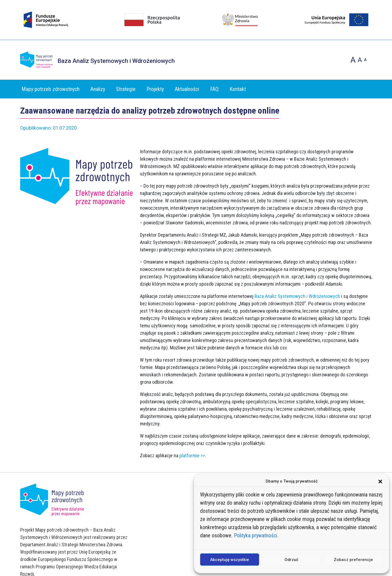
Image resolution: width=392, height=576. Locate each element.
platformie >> (192, 455)
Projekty (155, 89)
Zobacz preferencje (353, 560)
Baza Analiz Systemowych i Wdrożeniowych (297, 296)
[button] (380, 481)
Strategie (126, 89)
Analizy (98, 89)
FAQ (214, 89)
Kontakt (238, 89)
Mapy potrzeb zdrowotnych (50, 89)
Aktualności (187, 89)
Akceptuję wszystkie (230, 560)
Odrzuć (291, 560)
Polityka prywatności (255, 535)
